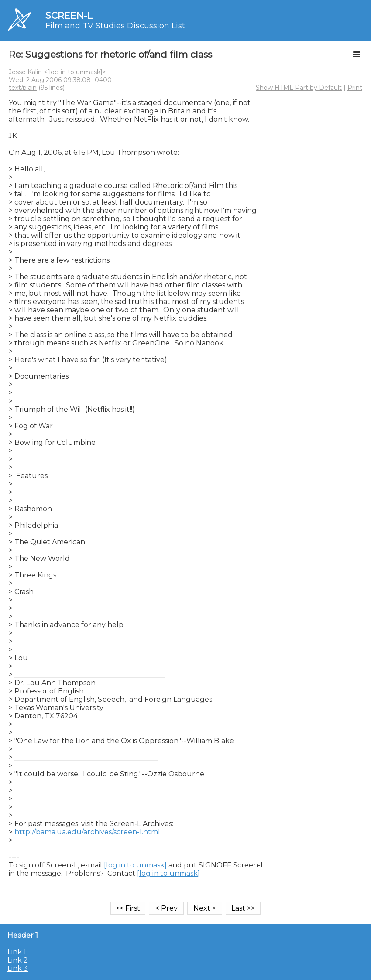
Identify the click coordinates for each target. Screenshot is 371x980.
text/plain (23, 88)
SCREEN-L (69, 15)
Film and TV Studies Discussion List (115, 26)
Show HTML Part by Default (299, 88)
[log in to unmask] (75, 72)
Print (355, 88)
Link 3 (18, 968)
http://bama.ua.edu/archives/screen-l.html (87, 832)
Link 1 (17, 952)
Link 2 (18, 960)
